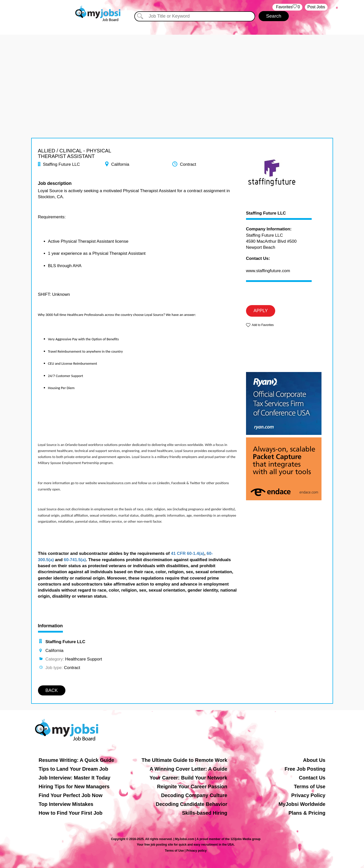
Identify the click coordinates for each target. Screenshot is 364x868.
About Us (314, 760)
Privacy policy (197, 851)
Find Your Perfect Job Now (71, 795)
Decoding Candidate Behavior (192, 804)
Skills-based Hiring (205, 813)
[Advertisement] (182, 70)
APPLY (261, 311)
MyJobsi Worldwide (302, 804)
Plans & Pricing (307, 813)
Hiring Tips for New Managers (74, 787)
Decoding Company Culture (194, 795)
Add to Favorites (263, 325)
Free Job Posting (305, 769)
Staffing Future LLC (266, 213)
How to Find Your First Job (71, 813)
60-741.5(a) (75, 560)
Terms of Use (310, 787)
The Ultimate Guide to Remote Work (185, 760)
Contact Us (312, 778)
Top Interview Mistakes (66, 804)
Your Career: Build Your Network (189, 778)
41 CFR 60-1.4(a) (187, 553)
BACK (52, 690)
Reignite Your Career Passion (192, 787)
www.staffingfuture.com (268, 271)
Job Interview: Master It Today (75, 778)
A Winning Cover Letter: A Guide (189, 769)
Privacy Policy (308, 795)
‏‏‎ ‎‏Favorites (287, 7)
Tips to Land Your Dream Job (74, 769)
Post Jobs (316, 7)
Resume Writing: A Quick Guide (76, 760)
